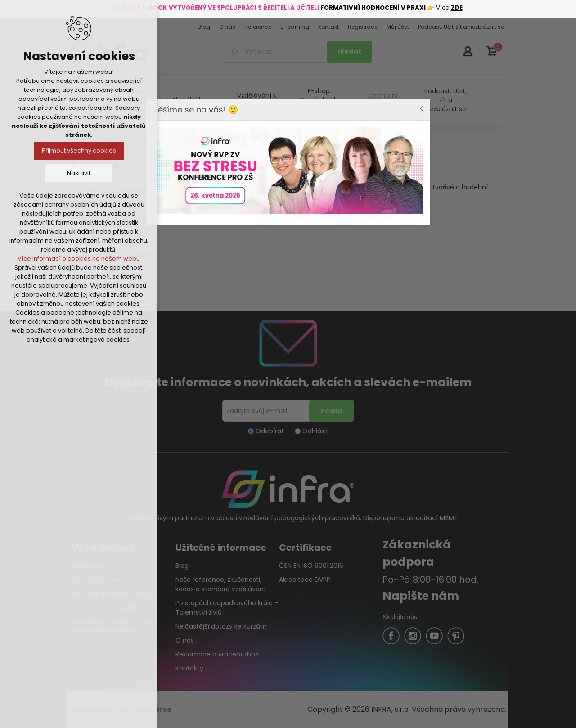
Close (420, 108)
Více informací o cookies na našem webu (79, 258)
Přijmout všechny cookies (79, 151)
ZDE (457, 8)
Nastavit (79, 173)
